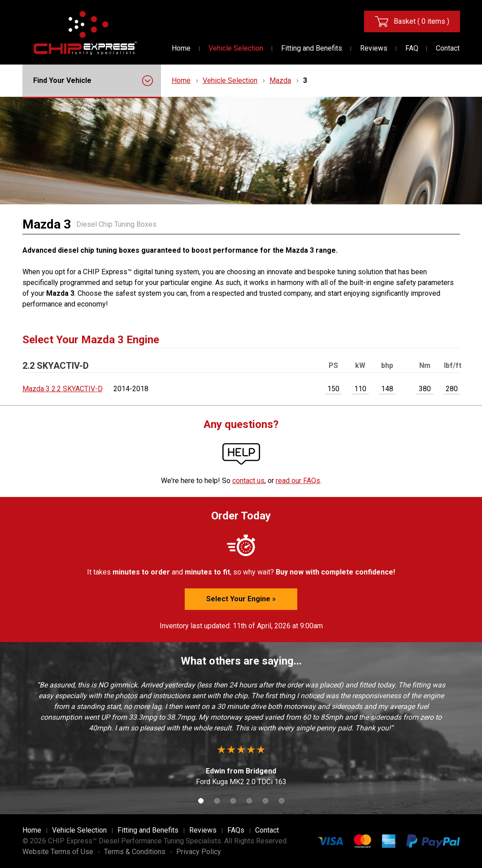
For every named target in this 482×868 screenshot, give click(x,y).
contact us (248, 481)
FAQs (236, 830)
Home (181, 48)
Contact (448, 48)
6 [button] (282, 801)
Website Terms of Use (58, 852)
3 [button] (233, 801)
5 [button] (265, 801)
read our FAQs (298, 481)
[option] (241, 734)
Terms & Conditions (135, 852)
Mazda (280, 80)
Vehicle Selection (236, 48)
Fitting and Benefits (312, 48)
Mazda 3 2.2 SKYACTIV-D (63, 389)
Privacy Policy (199, 852)
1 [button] (201, 801)
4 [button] (249, 801)
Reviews (374, 48)
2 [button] (217, 801)
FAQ (412, 48)
